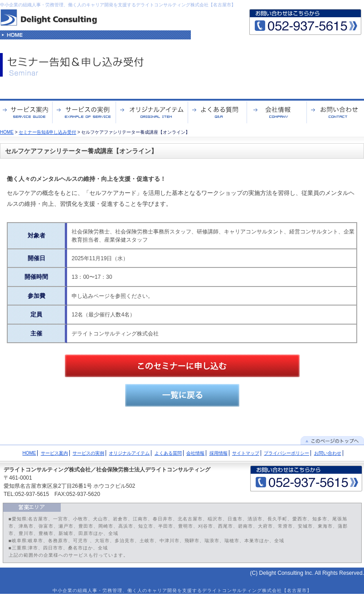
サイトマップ (246, 453)
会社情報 (195, 453)
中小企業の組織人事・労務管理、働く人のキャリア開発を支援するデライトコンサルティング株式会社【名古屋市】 (118, 5)
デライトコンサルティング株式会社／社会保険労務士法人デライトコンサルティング (107, 470)
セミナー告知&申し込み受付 (47, 132)
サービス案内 (54, 453)
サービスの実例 (88, 453)
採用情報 (218, 453)
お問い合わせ (328, 453)
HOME (7, 132)
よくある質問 (168, 453)
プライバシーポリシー (286, 453)
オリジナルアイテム (129, 453)
